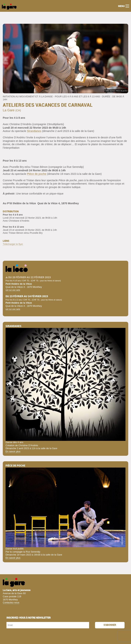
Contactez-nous (11, 603)
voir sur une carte (13, 290)
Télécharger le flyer (13, 244)
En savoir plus (13, 451)
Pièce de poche (37, 174)
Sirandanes (34, 131)
